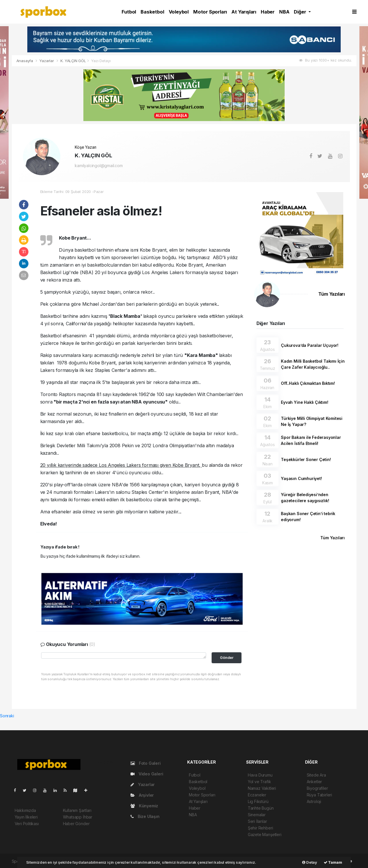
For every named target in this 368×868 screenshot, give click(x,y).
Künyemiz (144, 806)
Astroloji (314, 801)
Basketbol (152, 12)
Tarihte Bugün (261, 808)
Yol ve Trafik (259, 782)
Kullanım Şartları (77, 810)
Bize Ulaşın (145, 816)
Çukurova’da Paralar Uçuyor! (310, 345)
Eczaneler (257, 795)
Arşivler (142, 795)
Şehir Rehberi (260, 828)
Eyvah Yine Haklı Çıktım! (304, 402)
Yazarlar (47, 61)
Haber (268, 12)
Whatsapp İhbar (78, 817)
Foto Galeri (146, 763)
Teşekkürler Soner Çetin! (306, 459)
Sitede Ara (316, 775)
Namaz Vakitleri (262, 788)
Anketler (314, 782)
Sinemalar (257, 815)
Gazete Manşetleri (265, 834)
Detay (310, 862)
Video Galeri (147, 774)
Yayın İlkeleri (26, 817)
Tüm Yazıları (331, 294)
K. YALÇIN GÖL (73, 61)
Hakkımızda (25, 810)
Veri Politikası (27, 824)
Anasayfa (25, 61)
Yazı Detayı (101, 61)
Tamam (333, 862)
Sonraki (7, 716)
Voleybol (179, 12)
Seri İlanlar (257, 821)
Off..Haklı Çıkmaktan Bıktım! (308, 383)
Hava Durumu (260, 775)
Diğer (300, 12)
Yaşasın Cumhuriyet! (301, 478)
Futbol (129, 12)
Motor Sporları (210, 12)
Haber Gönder (76, 824)
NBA (284, 12)
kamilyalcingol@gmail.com (99, 166)
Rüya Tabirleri (319, 795)
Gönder (227, 658)
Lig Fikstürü (258, 801)
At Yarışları (244, 12)
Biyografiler (317, 788)
